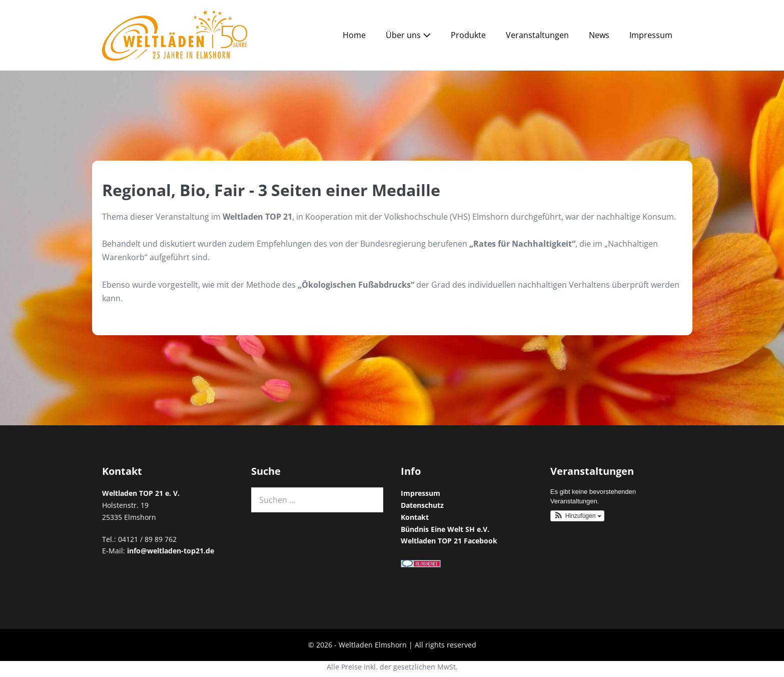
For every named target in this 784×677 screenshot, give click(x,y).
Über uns (408, 35)
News (599, 35)
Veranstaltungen (537, 35)
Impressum (651, 35)
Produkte (468, 35)
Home (354, 35)
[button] (577, 516)
